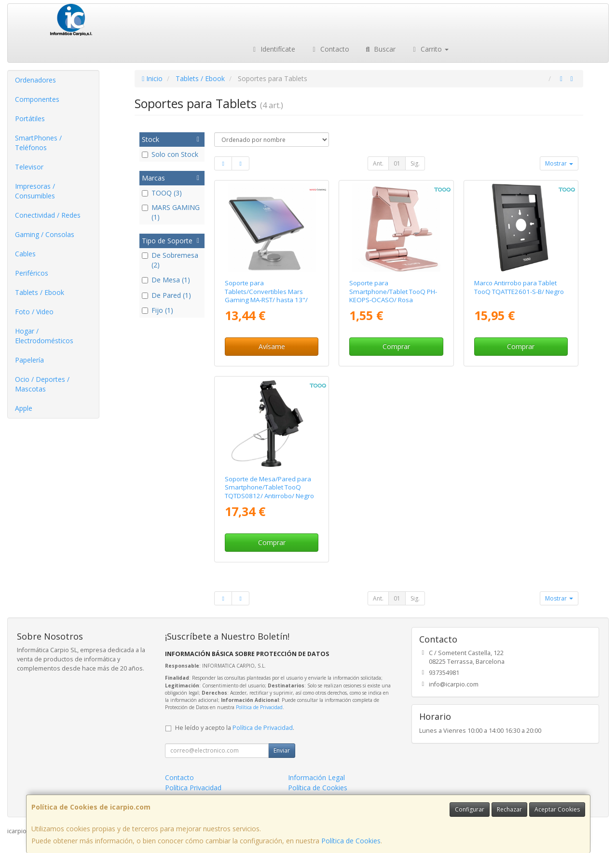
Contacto (329, 49)
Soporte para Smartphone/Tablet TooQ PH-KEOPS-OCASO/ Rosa (393, 291)
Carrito (429, 49)
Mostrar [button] (559, 163)
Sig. (415, 163)
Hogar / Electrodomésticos (44, 336)
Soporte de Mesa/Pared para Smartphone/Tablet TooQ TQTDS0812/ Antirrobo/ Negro (269, 487)
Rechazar (509, 809)
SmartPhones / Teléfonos (38, 143)
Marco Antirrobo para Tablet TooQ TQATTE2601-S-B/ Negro (519, 287)
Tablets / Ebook (40, 292)
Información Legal (316, 777)
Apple (24, 408)
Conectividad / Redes (48, 215)
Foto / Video (34, 312)
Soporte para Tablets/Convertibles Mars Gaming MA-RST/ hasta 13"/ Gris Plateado (266, 295)
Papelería (29, 360)
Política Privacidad (193, 788)
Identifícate (273, 49)
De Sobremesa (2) (170, 260)
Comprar (396, 346)
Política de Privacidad (259, 707)
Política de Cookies (351, 841)
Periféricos (32, 273)
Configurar (470, 809)
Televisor (29, 167)
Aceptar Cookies (557, 809)
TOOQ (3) (162, 193)
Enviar (282, 750)
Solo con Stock (170, 154)
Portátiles (30, 119)
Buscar (380, 49)
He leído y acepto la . (235, 728)
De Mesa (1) (166, 280)
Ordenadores (35, 80)
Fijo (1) (157, 310)
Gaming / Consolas (45, 234)
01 (397, 163)
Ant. (378, 163)
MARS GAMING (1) (171, 212)
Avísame (272, 346)
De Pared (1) (166, 295)
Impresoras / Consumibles (35, 191)
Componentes (37, 99)
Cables (25, 254)
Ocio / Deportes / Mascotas (42, 384)
